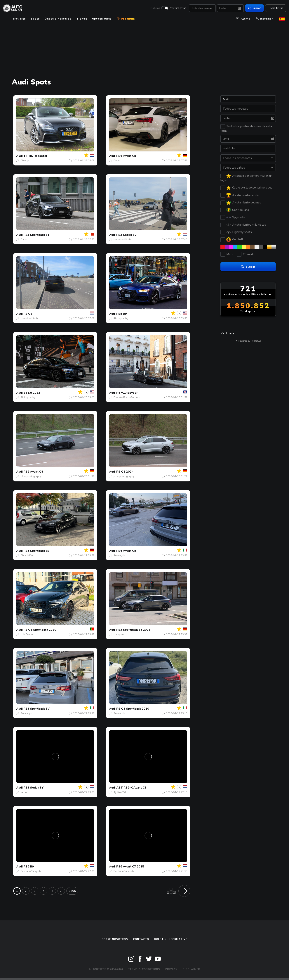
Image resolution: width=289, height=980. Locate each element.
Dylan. (117, 161)
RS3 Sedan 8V (126, 235)
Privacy (171, 969)
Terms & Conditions (144, 969)
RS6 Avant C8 (126, 156)
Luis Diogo (27, 634)
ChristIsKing (27, 555)
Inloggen (265, 19)
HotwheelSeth (122, 240)
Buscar (253, 8)
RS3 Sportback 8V (36, 709)
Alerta (243, 19)
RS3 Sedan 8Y (33, 788)
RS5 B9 (122, 314)
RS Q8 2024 (125, 472)
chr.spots (119, 634)
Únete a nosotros (58, 19)
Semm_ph (119, 555)
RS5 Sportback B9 (36, 551)
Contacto (141, 939)
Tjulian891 (120, 792)
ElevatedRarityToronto (127, 397)
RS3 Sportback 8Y (36, 235)
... (61, 891)
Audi (19, 156)
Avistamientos (176, 8)
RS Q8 (28, 314)
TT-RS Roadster (35, 156)
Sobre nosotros (115, 939)
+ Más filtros (274, 8)
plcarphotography (31, 476)
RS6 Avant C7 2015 (130, 867)
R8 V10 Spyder (127, 393)
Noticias (154, 8)
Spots (35, 19)
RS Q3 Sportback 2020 (40, 630)
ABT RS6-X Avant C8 (131, 788)
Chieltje (25, 161)
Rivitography (121, 318)
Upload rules (102, 19)
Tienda (82, 19)
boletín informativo (171, 939)
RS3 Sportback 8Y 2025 (133, 630)
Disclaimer (191, 969)
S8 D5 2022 (32, 393)
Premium (126, 19)
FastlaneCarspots (31, 871)
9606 (72, 891)
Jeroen (24, 792)
